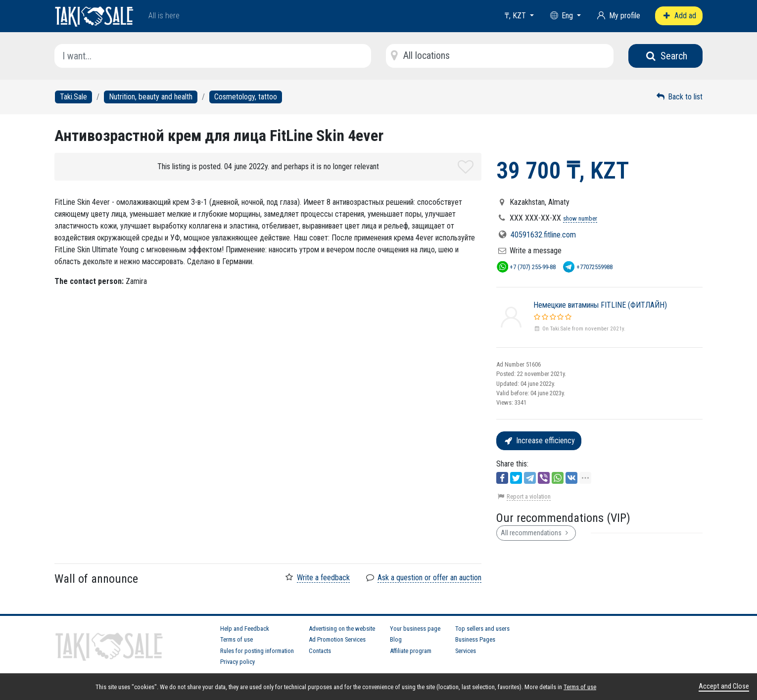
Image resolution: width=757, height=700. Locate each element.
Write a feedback (323, 578)
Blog (396, 639)
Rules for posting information (257, 651)
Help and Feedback (245, 629)
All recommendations (536, 533)
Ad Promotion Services (337, 639)
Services (466, 651)
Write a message (536, 251)
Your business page (415, 629)
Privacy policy (237, 662)
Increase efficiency (539, 441)
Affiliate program (411, 651)
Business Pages (475, 639)
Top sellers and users (482, 629)
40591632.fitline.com (543, 235)
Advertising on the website (342, 629)
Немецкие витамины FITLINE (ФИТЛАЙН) (600, 305)
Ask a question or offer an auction (429, 578)
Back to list (679, 97)
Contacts (320, 651)
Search (666, 56)
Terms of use (237, 639)
